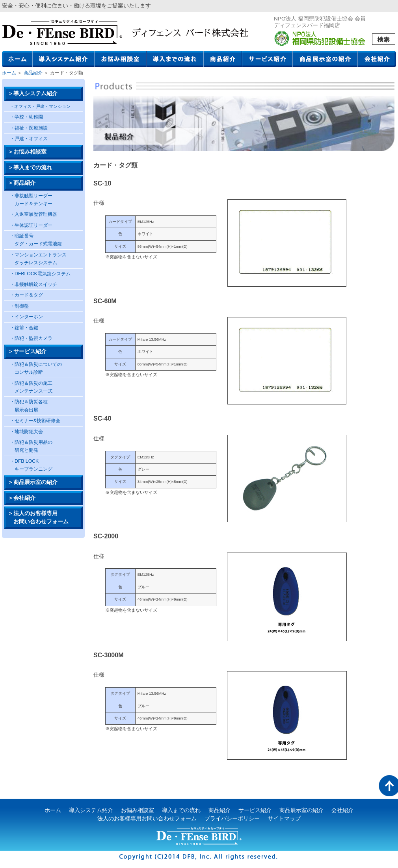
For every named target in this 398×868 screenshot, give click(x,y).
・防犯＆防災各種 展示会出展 (29, 406)
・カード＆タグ (26, 295)
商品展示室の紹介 (325, 59)
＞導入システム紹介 (33, 94)
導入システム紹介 (64, 59)
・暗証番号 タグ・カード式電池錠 (36, 240)
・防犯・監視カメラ (31, 338)
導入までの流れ (175, 59)
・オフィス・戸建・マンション (40, 106)
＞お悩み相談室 (27, 152)
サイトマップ (284, 819)
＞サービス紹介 (27, 351)
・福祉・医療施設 (29, 128)
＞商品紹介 (22, 183)
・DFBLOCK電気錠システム (40, 274)
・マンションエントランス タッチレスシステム (38, 259)
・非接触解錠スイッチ (33, 284)
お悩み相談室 (121, 59)
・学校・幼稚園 (26, 117)
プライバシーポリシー (232, 819)
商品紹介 (223, 59)
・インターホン (26, 317)
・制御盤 (19, 306)
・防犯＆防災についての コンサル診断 (36, 368)
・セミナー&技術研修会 (35, 421)
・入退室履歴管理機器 (33, 214)
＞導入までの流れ (30, 168)
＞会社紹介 (22, 498)
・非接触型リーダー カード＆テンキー (31, 200)
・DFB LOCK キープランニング (31, 465)
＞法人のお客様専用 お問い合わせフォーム (38, 517)
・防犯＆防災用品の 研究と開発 (31, 446)
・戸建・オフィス (29, 139)
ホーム (17, 59)
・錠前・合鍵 (24, 328)
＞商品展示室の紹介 (33, 482)
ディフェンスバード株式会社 (62, 32)
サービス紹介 (268, 59)
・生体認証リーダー (31, 225)
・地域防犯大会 (26, 432)
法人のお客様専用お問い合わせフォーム (147, 819)
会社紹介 (377, 59)
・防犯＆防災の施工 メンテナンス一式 (31, 387)
